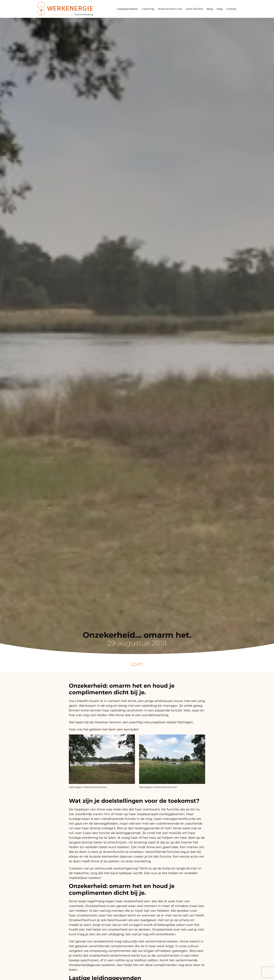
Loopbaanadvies (127, 9)
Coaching (148, 9)
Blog (210, 9)
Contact (231, 9)
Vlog (219, 9)
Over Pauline (194, 9)
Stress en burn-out (170, 9)
